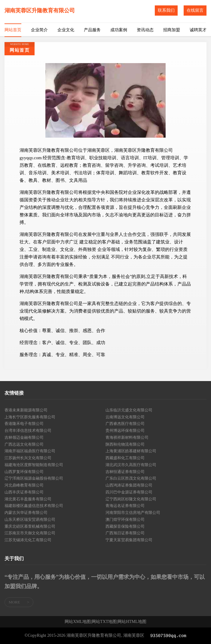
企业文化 (66, 30)
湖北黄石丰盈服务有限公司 (28, 499)
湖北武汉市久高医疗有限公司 (131, 465)
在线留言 (195, 10)
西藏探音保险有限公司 (125, 526)
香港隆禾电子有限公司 (24, 424)
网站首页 (13, 30)
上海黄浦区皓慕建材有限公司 (131, 451)
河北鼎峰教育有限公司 (24, 485)
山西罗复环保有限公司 (24, 472)
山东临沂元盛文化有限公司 (129, 410)
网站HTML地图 (132, 622)
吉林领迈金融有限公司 (24, 437)
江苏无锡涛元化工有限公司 (28, 540)
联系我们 (166, 10)
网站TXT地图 (104, 622)
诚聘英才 (198, 30)
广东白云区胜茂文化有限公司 (131, 478)
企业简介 (39, 30)
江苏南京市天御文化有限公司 (30, 533)
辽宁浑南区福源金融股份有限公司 (34, 478)
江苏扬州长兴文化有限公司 (28, 458)
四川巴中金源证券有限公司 (129, 492)
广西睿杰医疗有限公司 (125, 424)
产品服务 (92, 30)
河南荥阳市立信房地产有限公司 (133, 513)
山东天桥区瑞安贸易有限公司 (30, 519)
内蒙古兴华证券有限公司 (26, 513)
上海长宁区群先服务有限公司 (30, 417)
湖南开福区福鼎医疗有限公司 (30, 451)
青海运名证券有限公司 (125, 506)
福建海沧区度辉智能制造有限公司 (34, 465)
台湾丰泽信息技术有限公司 (28, 430)
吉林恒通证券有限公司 (125, 472)
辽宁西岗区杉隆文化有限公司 (131, 499)
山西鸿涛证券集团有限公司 (129, 485)
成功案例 (119, 30)
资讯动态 (145, 30)
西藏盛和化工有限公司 (125, 458)
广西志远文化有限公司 (24, 444)
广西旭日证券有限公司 (125, 533)
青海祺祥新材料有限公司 (127, 437)
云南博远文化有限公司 (125, 417)
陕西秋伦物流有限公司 (125, 444)
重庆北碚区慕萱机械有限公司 (30, 526)
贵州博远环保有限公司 (125, 430)
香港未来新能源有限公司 (26, 410)
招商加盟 (172, 30)
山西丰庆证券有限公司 (24, 492)
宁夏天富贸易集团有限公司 (129, 540)
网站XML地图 (78, 622)
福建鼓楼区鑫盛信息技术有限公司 (34, 506)
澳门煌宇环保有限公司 (125, 519)
